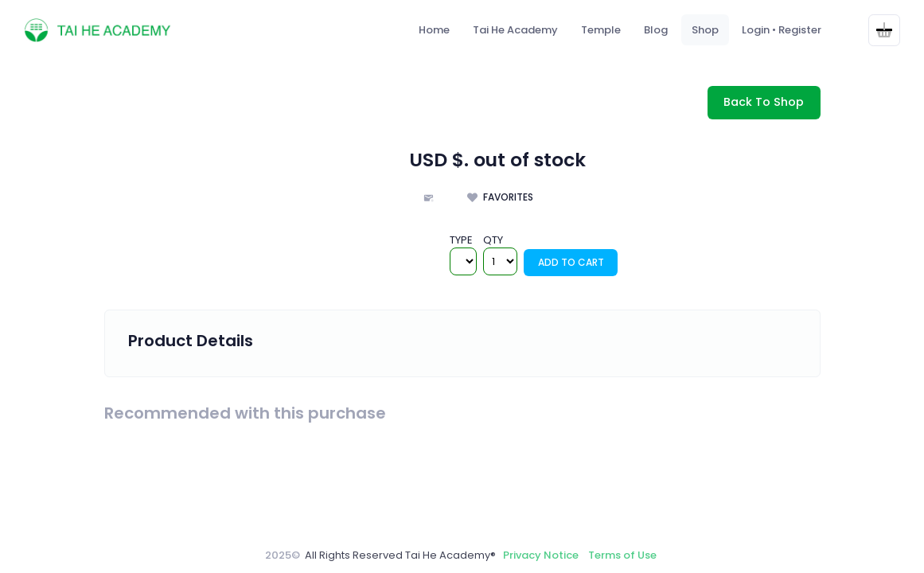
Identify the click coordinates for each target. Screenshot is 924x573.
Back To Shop (764, 102)
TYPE (461, 240)
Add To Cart (571, 262)
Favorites (507, 197)
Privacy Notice (541, 555)
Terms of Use (622, 555)
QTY (493, 240)
